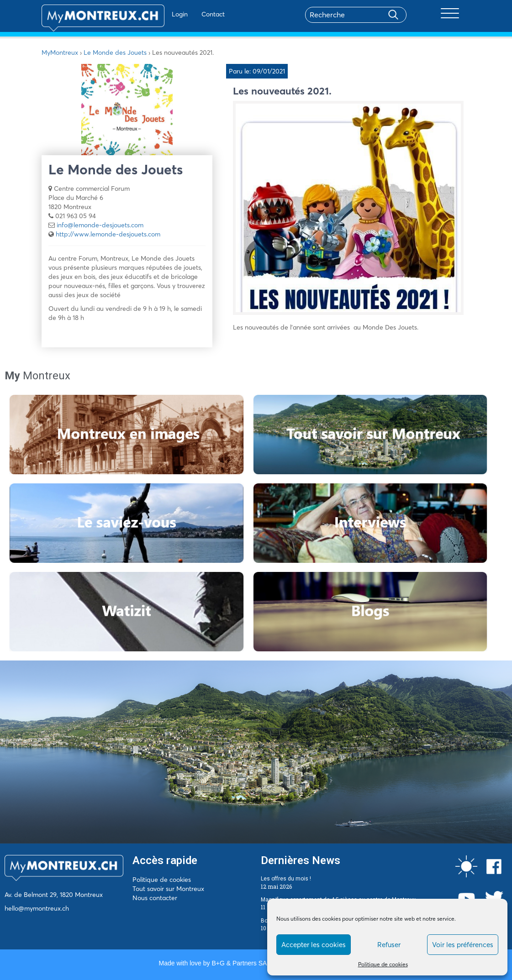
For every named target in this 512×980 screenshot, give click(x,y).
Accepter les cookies (314, 945)
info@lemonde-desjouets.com (100, 225)
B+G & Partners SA (239, 963)
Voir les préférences (463, 945)
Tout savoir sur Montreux (168, 889)
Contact (187, 14)
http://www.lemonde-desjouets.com (108, 234)
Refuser (389, 945)
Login (153, 14)
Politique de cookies (383, 964)
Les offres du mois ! (286, 879)
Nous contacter (155, 898)
